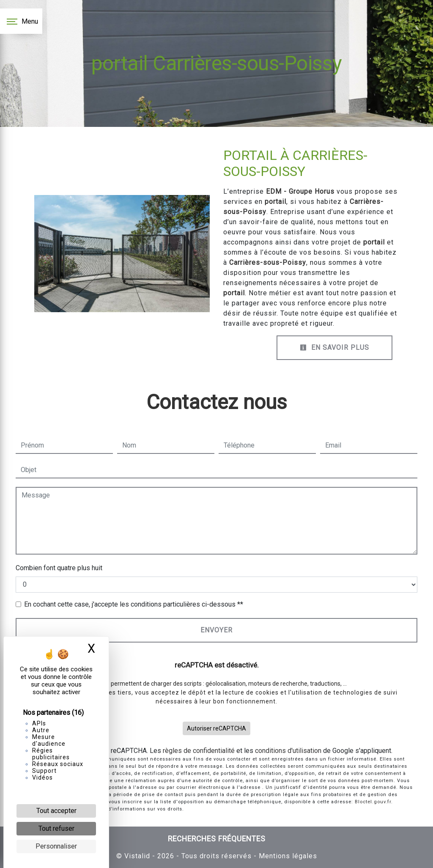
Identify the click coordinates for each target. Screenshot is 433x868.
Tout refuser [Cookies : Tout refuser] (56, 828)
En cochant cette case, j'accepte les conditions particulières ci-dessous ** (134, 604)
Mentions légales (287, 856)
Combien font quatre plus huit (59, 568)
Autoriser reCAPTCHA (216, 728)
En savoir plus (334, 347)
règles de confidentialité (199, 751)
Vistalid (137, 856)
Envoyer (216, 630)
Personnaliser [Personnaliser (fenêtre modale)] (56, 846)
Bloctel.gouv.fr (373, 802)
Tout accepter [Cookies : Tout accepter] (56, 811)
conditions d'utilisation (288, 751)
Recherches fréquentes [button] (217, 839)
